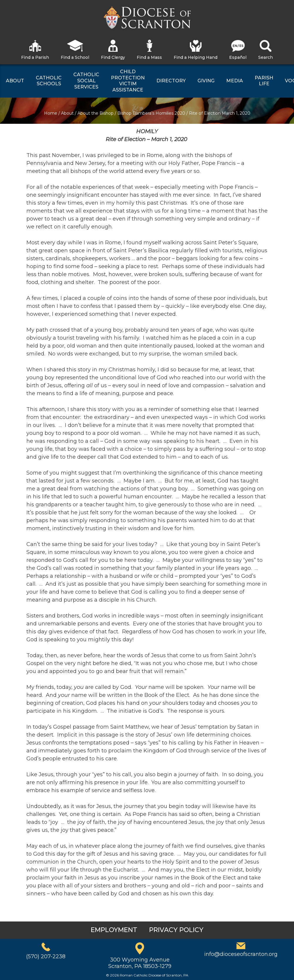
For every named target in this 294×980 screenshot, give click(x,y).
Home (51, 113)
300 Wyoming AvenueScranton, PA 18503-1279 (140, 963)
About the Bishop (96, 113)
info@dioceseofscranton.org (241, 954)
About (67, 113)
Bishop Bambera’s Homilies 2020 (151, 113)
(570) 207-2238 (46, 956)
